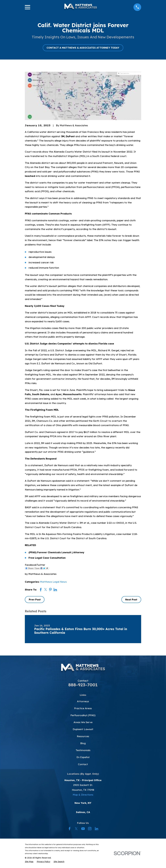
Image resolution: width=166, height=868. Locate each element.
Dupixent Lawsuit (83, 729)
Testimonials (83, 750)
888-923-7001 (83, 685)
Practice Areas (83, 708)
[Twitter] (76, 829)
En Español (83, 757)
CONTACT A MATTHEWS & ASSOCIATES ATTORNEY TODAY (83, 48)
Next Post (131, 599)
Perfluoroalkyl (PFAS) (83, 715)
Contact (83, 764)
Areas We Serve (83, 722)
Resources (83, 736)
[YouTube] (83, 829)
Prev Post (35, 599)
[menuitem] (29, 862)
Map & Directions (83, 795)
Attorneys (83, 701)
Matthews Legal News (53, 582)
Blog (83, 743)
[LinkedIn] (97, 829)
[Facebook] (70, 829)
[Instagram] (90, 829)
